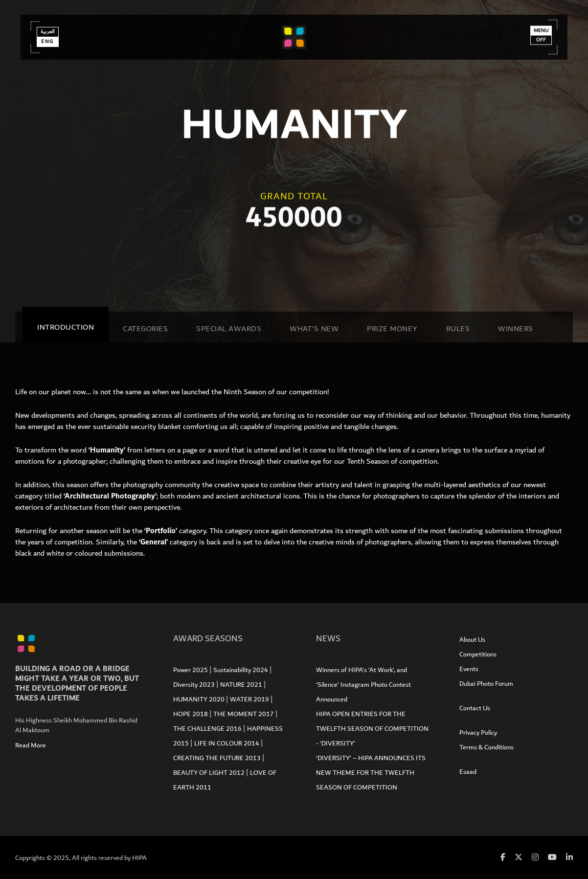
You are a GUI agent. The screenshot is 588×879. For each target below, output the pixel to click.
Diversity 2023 (195, 685)
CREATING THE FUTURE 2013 (218, 758)
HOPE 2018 (191, 714)
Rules (458, 329)
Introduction (66, 327)
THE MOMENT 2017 (244, 714)
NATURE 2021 (242, 685)
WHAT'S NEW (314, 329)
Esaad (468, 772)
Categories (145, 329)
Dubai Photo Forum (486, 684)
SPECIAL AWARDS (229, 329)
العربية (51, 39)
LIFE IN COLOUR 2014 (227, 744)
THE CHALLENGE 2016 (208, 729)
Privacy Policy (478, 733)
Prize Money (392, 329)
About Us (472, 640)
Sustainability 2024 (241, 670)
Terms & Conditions (486, 747)
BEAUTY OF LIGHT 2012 (210, 773)
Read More (31, 745)
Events (469, 669)
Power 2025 (191, 670)
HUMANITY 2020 (200, 699)
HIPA (139, 858)
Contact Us (475, 708)
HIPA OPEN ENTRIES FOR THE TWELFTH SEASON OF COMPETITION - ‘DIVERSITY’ (372, 729)
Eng (51, 48)
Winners (516, 329)
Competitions (478, 654)
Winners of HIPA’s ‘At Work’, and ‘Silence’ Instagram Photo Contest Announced (363, 685)
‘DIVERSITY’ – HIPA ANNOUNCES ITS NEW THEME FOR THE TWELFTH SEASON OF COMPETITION (371, 773)
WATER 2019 (250, 699)
